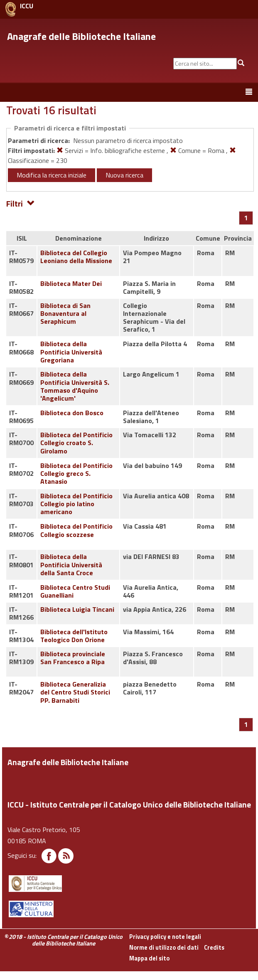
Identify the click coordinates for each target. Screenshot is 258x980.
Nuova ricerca (124, 175)
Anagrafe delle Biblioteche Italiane (81, 36)
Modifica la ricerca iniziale (52, 175)
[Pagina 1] (246, 218)
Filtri (21, 203)
